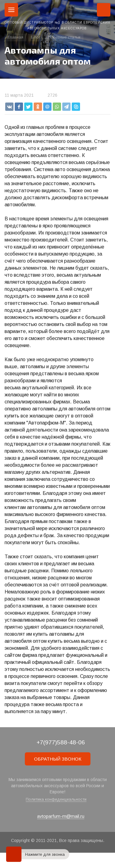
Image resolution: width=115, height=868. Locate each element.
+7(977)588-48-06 (61, 742)
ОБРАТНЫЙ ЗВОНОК (58, 759)
